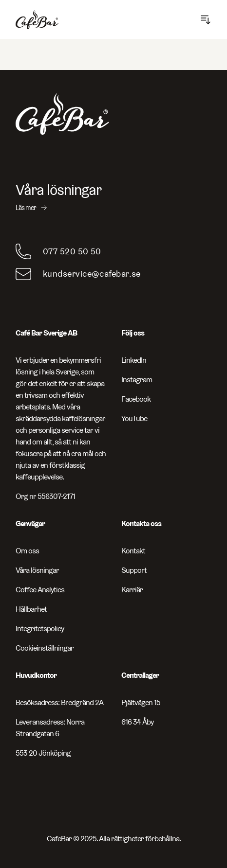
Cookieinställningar (45, 648)
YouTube (134, 418)
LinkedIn (134, 360)
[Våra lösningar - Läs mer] (113, 197)
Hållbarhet (31, 609)
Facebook (136, 399)
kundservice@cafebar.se (92, 274)
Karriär (132, 590)
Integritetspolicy (40, 629)
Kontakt (133, 551)
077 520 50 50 (72, 251)
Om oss (27, 551)
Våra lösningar (37, 570)
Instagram (137, 380)
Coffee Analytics (40, 590)
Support (134, 570)
